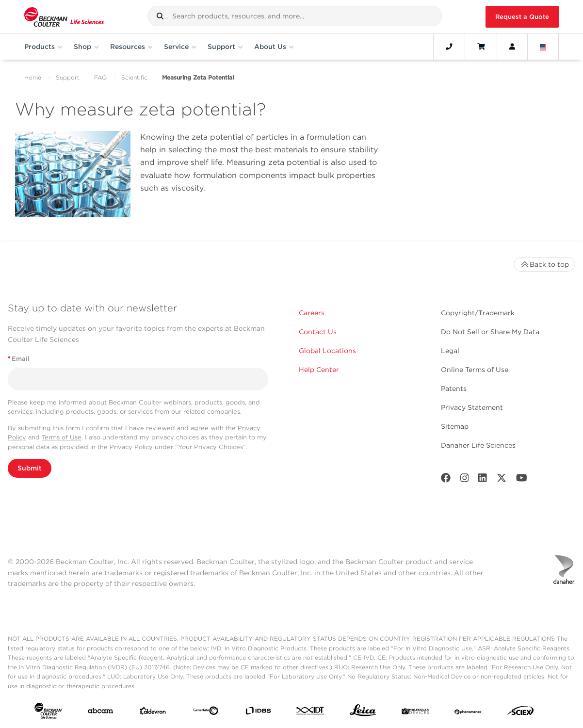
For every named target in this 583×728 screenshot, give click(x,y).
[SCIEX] (520, 713)
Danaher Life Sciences (478, 445)
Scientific (134, 77)
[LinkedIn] (483, 480)
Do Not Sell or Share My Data (490, 332)
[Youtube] (522, 480)
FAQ (100, 77)
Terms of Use (62, 437)
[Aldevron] (153, 713)
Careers (312, 313)
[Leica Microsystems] (363, 713)
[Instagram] (465, 480)
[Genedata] (206, 713)
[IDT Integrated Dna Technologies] (310, 713)
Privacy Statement (472, 407)
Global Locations (327, 351)
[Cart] (481, 47)
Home (33, 77)
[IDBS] (258, 713)
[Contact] (449, 47)
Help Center (319, 370)
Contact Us (318, 332)
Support (68, 77)
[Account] (512, 47)
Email (19, 359)
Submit (30, 468)
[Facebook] (446, 480)
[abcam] (100, 713)
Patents (454, 388)
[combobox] (294, 16)
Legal (450, 351)
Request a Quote (522, 17)
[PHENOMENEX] (468, 713)
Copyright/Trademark (478, 313)
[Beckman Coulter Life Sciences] (64, 17)
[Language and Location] (543, 47)
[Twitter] (502, 480)
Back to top (544, 264)
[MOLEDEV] (415, 713)
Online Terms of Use (475, 370)
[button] (160, 16)
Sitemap (455, 426)
